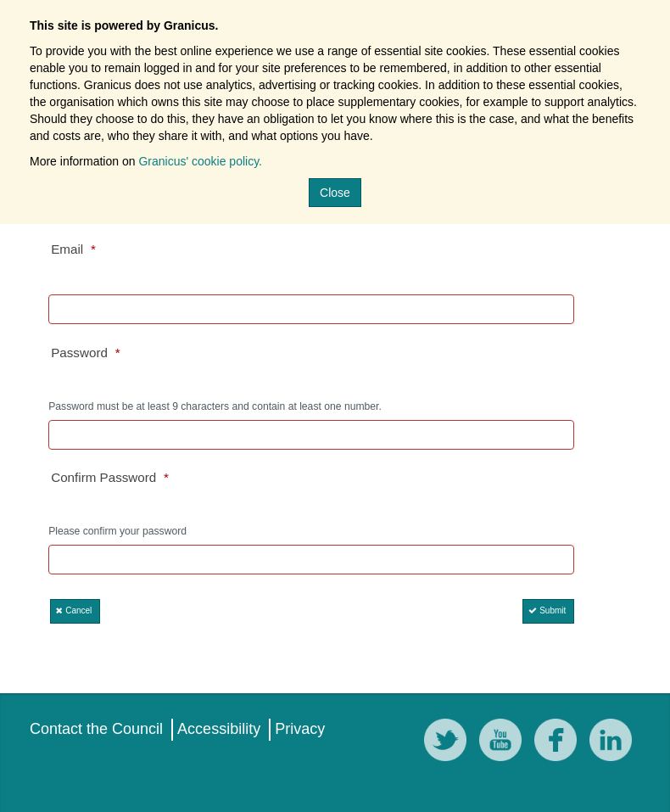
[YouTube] (505, 743)
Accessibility (219, 729)
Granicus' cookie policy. (200, 161)
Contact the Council (96, 729)
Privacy (300, 729)
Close (335, 193)
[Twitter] (449, 743)
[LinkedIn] (615, 743)
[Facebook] (560, 743)
